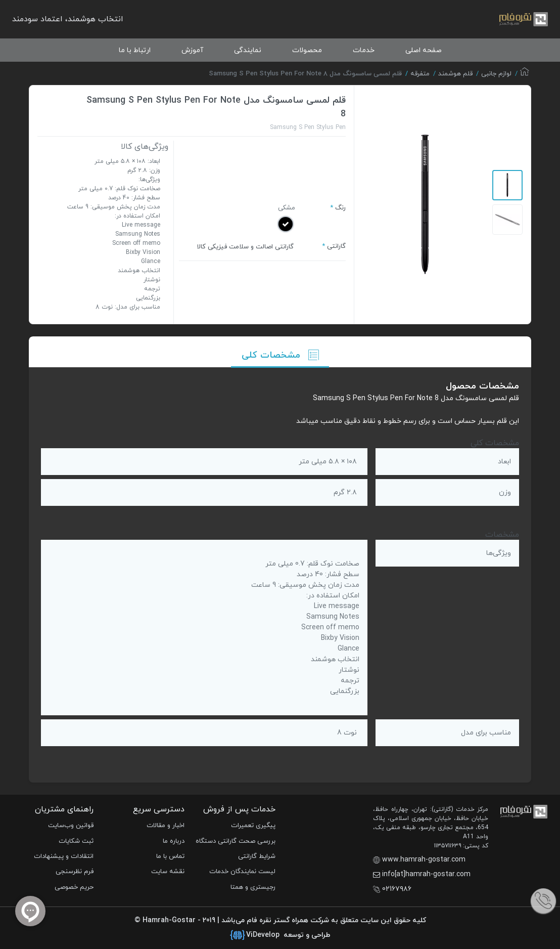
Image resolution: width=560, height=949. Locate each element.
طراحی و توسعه (280, 935)
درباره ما (174, 841)
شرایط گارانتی (257, 856)
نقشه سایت (168, 872)
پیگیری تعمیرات (253, 826)
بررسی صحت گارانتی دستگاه (236, 841)
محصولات (307, 50)
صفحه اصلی (424, 50)
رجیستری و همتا (253, 887)
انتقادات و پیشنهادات (64, 856)
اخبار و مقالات (166, 826)
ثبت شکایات (76, 841)
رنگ (340, 208)
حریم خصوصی (74, 887)
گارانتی (336, 246)
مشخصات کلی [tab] (280, 355)
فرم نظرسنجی (75, 872)
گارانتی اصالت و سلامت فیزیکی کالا (245, 247)
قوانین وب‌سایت (71, 826)
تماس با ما (170, 856)
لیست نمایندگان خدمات (242, 872)
